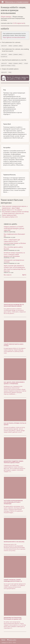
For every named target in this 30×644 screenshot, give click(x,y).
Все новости (8, 274)
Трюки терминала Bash (9, 214)
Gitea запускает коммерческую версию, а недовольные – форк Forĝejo (15, 206)
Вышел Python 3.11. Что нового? (12, 209)
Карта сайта (12, 639)
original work (21, 23)
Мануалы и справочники (17, 2)
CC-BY (14, 23)
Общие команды (6, 17)
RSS (24, 274)
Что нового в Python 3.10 (10, 216)
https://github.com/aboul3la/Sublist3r (14, 37)
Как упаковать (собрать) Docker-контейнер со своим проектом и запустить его (15, 212)
